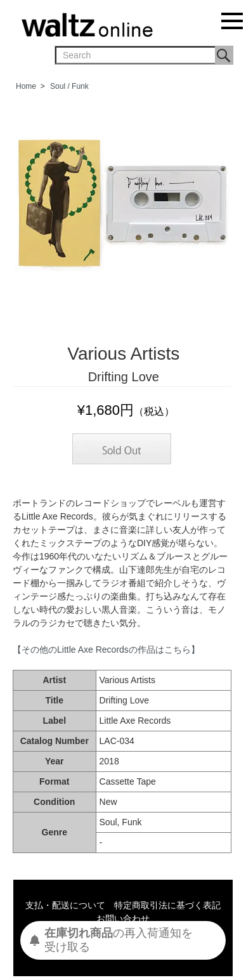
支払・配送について (65, 905)
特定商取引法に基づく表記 (167, 905)
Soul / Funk (69, 86)
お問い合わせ (123, 918)
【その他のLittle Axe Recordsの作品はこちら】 (106, 650)
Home (26, 86)
